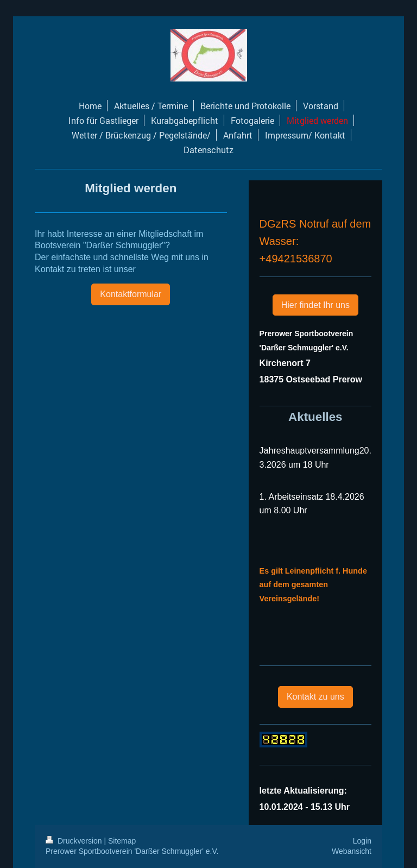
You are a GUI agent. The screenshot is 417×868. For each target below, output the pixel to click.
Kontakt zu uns (315, 697)
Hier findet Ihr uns (315, 305)
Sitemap (122, 841)
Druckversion (75, 841)
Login (362, 841)
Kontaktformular (131, 294)
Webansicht (352, 851)
